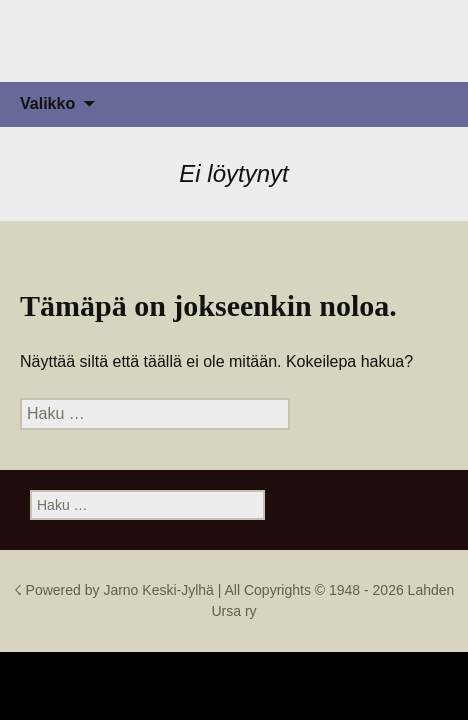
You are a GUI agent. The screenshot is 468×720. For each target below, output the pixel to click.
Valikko (47, 103)
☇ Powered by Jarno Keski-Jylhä (116, 590)
